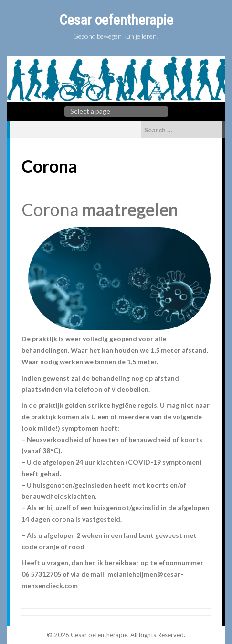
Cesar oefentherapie (116, 20)
